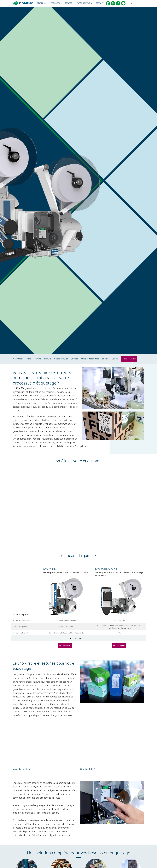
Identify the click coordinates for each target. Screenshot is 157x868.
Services (74, 359)
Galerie (115, 359)
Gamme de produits (43, 359)
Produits (56, 3)
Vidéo (29, 359)
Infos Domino (85, 3)
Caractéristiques (61, 359)
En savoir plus (65, 646)
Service (69, 3)
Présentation (18, 359)
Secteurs (42, 3)
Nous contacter (129, 359)
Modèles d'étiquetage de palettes (95, 359)
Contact (100, 3)
